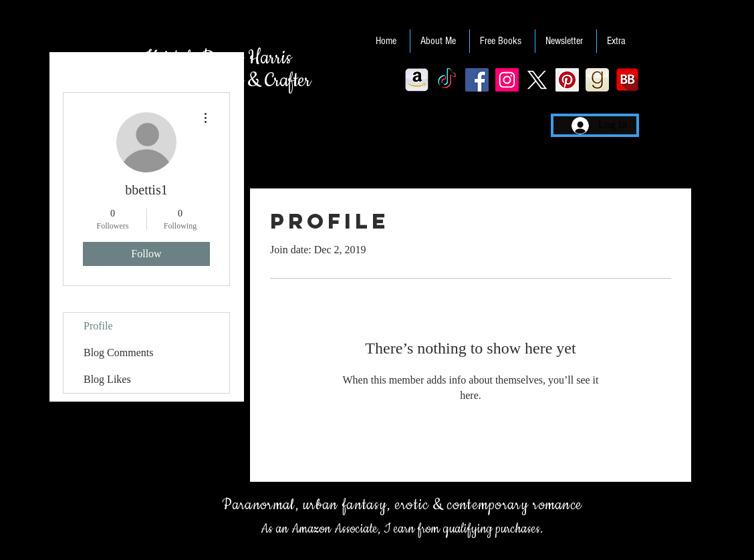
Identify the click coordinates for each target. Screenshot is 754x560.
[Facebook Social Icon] (477, 80)
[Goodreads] (597, 80)
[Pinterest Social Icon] (567, 80)
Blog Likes (107, 379)
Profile (98, 326)
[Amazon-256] (417, 80)
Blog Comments (118, 353)
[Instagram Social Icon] (507, 80)
